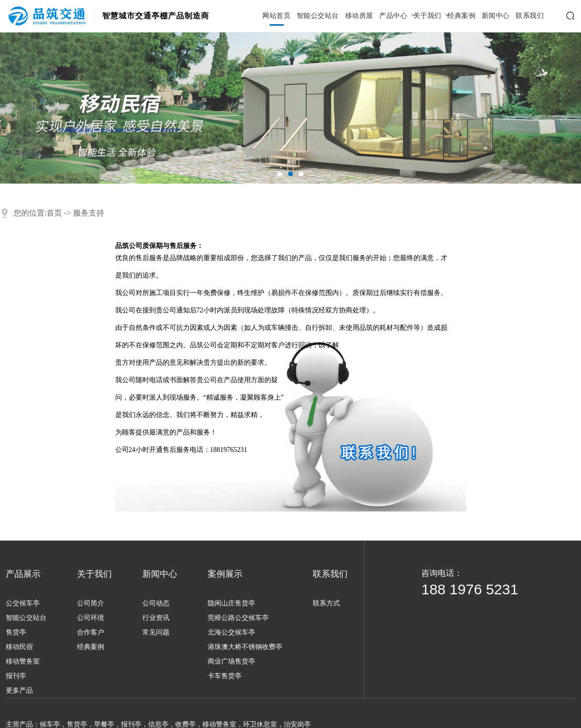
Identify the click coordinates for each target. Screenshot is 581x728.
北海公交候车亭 (231, 632)
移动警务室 (23, 661)
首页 (54, 213)
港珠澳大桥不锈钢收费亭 (245, 647)
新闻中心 (496, 16)
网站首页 (276, 16)
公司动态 (156, 603)
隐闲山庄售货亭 (231, 603)
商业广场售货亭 (231, 661)
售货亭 (16, 632)
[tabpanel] (290, 108)
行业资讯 (156, 618)
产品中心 (393, 16)
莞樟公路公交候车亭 (238, 618)
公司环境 (91, 618)
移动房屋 (359, 16)
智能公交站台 (318, 16)
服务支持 (89, 213)
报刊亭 (16, 676)
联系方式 (326, 603)
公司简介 (91, 603)
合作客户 (91, 632)
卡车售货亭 (225, 676)
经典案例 (461, 16)
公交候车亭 (23, 603)
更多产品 (19, 690)
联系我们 (530, 16)
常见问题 (156, 632)
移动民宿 (19, 647)
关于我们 (428, 16)
